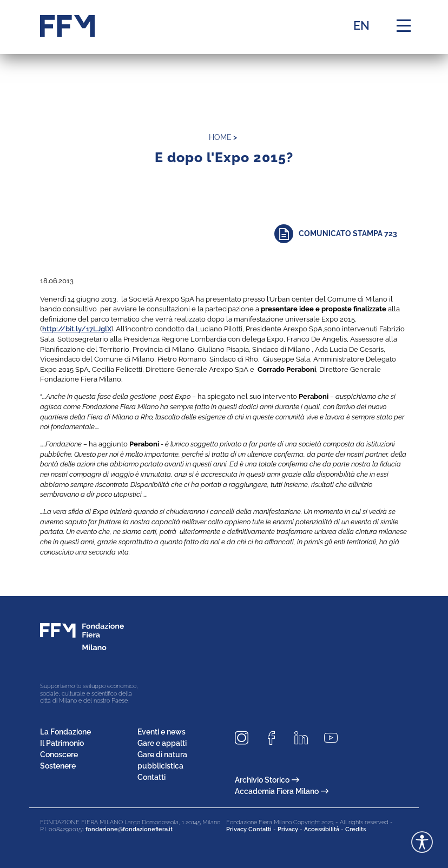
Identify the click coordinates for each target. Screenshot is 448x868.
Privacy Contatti (249, 829)
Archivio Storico (267, 780)
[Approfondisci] (341, 234)
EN (361, 25)
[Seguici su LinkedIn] (305, 738)
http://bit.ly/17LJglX (77, 329)
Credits (355, 829)
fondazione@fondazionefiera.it (129, 829)
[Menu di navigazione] (404, 26)
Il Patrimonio (62, 743)
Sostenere (58, 766)
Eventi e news (162, 732)
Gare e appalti (162, 743)
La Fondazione (65, 732)
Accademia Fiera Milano (282, 791)
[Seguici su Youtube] (335, 738)
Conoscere (59, 755)
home (220, 137)
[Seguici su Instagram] (246, 738)
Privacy (288, 829)
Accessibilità (322, 829)
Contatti (151, 777)
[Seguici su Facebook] (275, 738)
